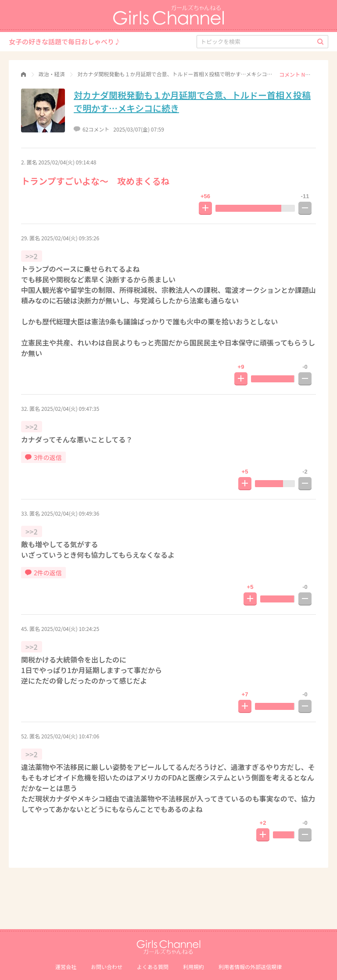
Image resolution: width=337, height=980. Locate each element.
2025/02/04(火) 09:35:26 (70, 238)
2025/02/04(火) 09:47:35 (70, 408)
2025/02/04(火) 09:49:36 (70, 513)
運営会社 (66, 967)
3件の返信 (43, 457)
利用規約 (194, 967)
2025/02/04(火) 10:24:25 (70, 629)
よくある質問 (153, 967)
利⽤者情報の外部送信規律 (250, 967)
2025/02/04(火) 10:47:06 (70, 736)
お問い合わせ (107, 967)
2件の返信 (43, 573)
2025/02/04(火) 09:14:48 (67, 162)
